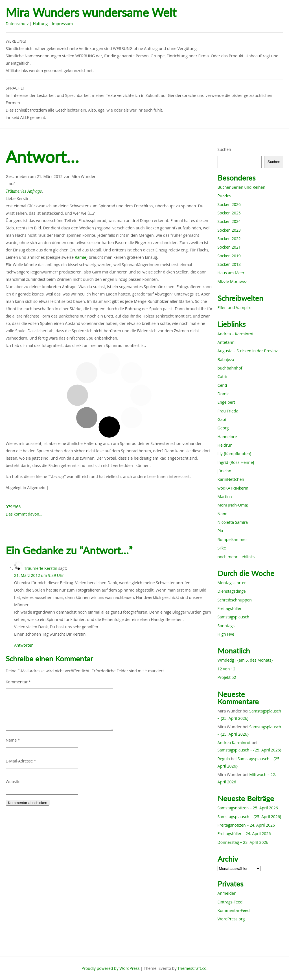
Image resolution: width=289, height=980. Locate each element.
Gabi (222, 419)
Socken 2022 (229, 239)
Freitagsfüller (230, 608)
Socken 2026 (229, 204)
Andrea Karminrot (234, 743)
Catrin (223, 376)
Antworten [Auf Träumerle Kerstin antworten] (24, 645)
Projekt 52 (227, 677)
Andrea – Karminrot (236, 334)
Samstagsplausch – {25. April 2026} (250, 750)
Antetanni (227, 342)
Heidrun (225, 445)
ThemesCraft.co (192, 968)
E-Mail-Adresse (21, 761)
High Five (226, 634)
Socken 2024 (229, 221)
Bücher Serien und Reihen (241, 187)
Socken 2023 (229, 230)
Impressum (62, 24)
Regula (224, 759)
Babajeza (226, 359)
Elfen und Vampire (235, 308)
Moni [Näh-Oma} (233, 505)
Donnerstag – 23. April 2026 (243, 842)
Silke (222, 548)
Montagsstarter (232, 583)
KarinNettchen (231, 479)
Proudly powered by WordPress (111, 968)
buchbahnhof (230, 368)
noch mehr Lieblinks (236, 557)
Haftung (40, 24)
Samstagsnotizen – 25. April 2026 (248, 808)
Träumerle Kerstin (41, 568)
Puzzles (224, 196)
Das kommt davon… (24, 514)
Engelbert (226, 402)
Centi (222, 385)
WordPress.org (231, 919)
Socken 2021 (229, 247)
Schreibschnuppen (235, 600)
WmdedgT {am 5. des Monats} (245, 660)
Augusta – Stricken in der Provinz (248, 351)
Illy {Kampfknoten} (235, 454)
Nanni (223, 514)
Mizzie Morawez (232, 282)
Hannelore (227, 437)
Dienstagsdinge (232, 591)
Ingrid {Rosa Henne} (236, 462)
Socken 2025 (229, 213)
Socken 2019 (229, 256)
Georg (223, 428)
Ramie (81, 257)
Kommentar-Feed (234, 910)
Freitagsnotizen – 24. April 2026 (246, 825)
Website (13, 782)
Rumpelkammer (232, 539)
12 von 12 (226, 669)
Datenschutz (17, 24)
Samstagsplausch (234, 617)
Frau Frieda (228, 411)
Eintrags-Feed (230, 902)
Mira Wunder (84, 176)
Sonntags (226, 626)
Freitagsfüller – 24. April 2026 (244, 834)
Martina (225, 496)
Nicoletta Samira (233, 522)
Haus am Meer (231, 273)
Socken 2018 (229, 264)
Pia (220, 531)
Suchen (224, 149)
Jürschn (225, 471)
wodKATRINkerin (233, 488)
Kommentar (18, 682)
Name (13, 740)
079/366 (13, 507)
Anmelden (227, 893)
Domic (224, 394)
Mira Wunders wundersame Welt (91, 13)
